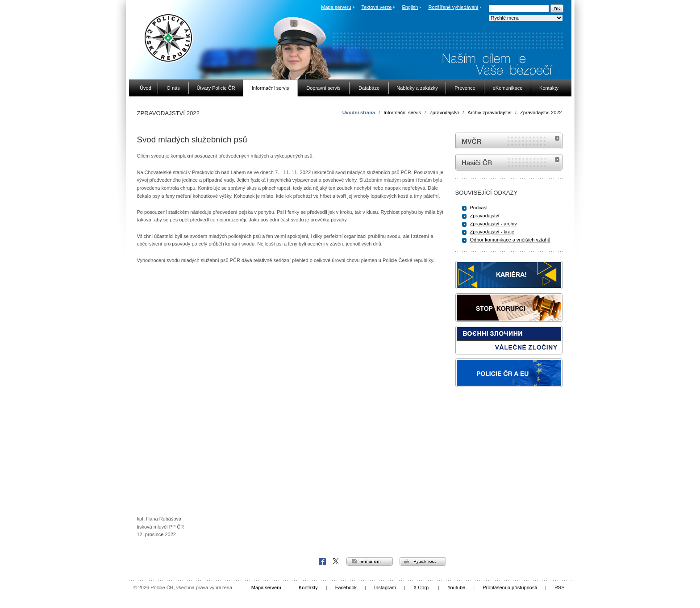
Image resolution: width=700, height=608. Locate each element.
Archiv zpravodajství (489, 112)
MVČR (509, 141)
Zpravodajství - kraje (492, 232)
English (410, 7)
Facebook (322, 562)
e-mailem (370, 561)
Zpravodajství (444, 112)
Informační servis (402, 112)
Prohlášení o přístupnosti (510, 587)
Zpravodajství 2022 (541, 112)
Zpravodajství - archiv (494, 224)
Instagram (386, 587)
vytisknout (423, 561)
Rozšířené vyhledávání (454, 7)
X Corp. (336, 562)
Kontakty (308, 587)
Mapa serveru (336, 7)
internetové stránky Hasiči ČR (509, 162)
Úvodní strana (359, 112)
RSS (560, 587)
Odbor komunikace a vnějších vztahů (510, 240)
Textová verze (376, 7)
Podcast (479, 208)
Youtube (457, 587)
